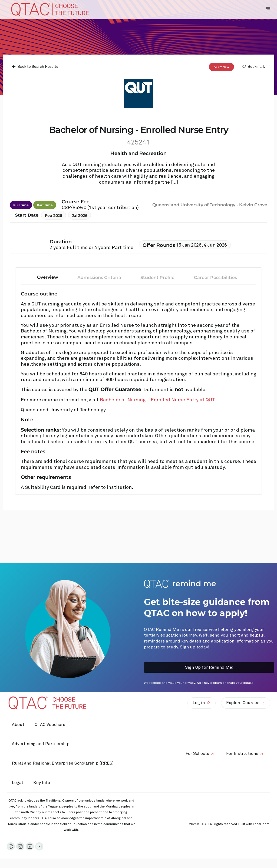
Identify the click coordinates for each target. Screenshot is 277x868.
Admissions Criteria (99, 277)
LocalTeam (261, 824)
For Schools (197, 753)
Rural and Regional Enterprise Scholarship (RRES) (63, 763)
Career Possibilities (215, 277)
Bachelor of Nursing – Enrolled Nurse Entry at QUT (157, 400)
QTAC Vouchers (51, 725)
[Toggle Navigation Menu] (268, 9)
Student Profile (157, 277)
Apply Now (221, 67)
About (18, 725)
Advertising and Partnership (41, 744)
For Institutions (242, 753)
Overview (48, 277)
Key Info (44, 783)
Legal (18, 783)
